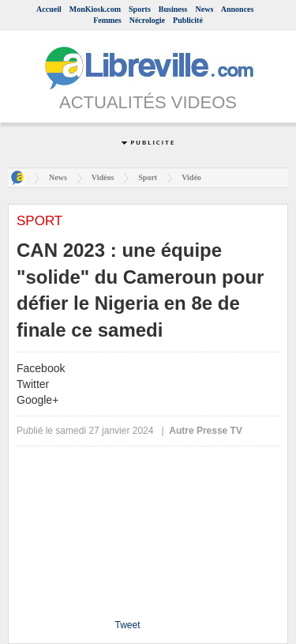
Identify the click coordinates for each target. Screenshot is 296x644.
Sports (140, 9)
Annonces (238, 9)
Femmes (107, 20)
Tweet (127, 625)
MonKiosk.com (95, 9)
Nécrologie (147, 20)
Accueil (49, 9)
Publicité (188, 20)
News (205, 9)
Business (173, 9)
